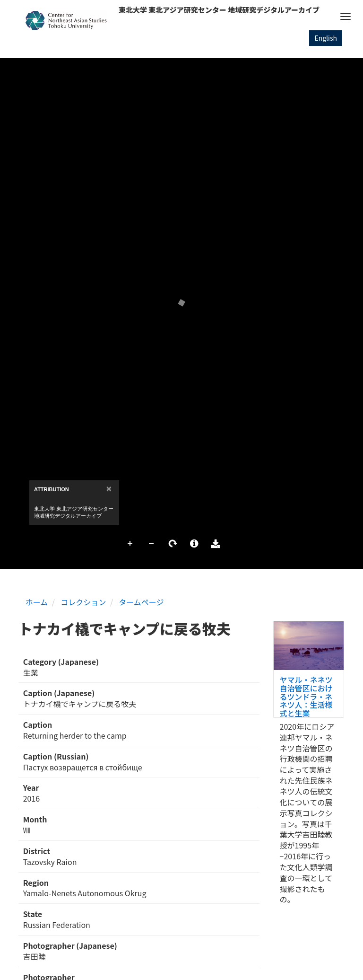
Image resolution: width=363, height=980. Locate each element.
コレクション (83, 602)
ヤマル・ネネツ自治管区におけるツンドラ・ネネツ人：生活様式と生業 (306, 696)
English (326, 38)
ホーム (37, 602)
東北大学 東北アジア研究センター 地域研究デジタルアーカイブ (219, 10)
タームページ (141, 602)
